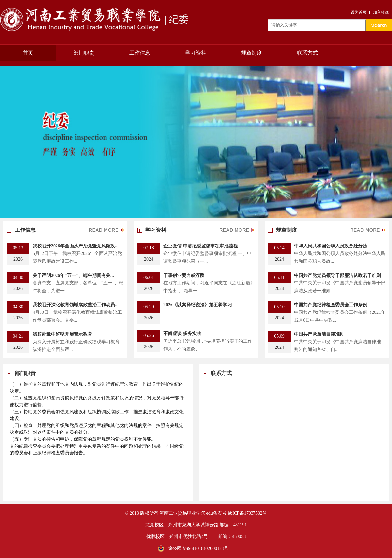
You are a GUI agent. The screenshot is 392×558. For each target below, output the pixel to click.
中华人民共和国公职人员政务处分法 (331, 246)
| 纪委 (94, 19)
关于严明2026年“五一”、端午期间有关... (73, 275)
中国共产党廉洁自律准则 (319, 334)
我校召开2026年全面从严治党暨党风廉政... (76, 246)
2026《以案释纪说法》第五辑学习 (198, 305)
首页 (28, 53)
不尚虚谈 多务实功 (182, 334)
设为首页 (359, 12)
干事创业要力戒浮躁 (184, 275)
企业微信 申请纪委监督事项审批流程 (201, 246)
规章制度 (252, 53)
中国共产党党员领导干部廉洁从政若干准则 (337, 275)
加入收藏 (381, 12)
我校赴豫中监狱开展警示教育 (62, 334)
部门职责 (84, 53)
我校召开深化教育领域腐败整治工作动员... (76, 305)
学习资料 (196, 53)
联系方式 (307, 53)
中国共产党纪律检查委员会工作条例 (331, 305)
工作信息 (140, 53)
